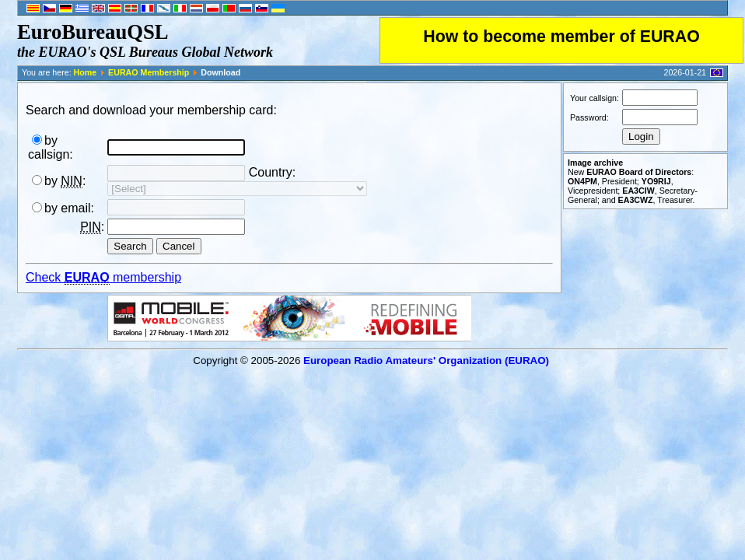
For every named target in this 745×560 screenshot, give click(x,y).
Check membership (103, 278)
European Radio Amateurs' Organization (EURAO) (426, 360)
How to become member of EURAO (561, 37)
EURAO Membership (149, 72)
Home (86, 72)
